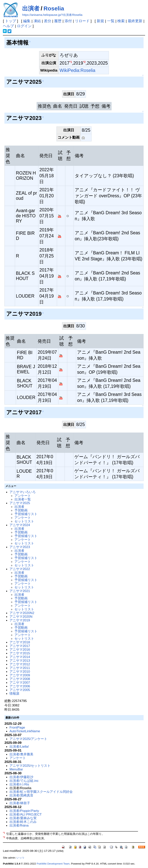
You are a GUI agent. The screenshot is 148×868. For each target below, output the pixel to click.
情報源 (14, 693)
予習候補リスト (26, 514)
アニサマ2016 (20, 650)
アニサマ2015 (20, 653)
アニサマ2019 (20, 620)
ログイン (24, 26)
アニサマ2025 (20, 503)
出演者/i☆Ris (19, 784)
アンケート (23, 496)
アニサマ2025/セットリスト (30, 766)
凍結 (37, 21)
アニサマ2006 (20, 686)
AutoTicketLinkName (25, 731)
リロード (82, 21)
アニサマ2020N (21, 617)
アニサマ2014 (20, 657)
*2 (84, 62)
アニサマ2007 (20, 682)
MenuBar (16, 769)
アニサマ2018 (20, 642)
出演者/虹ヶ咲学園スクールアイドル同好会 (41, 792)
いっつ (20, 858)
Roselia (54, 8)
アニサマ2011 (20, 668)
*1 (71, 62)
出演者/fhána (19, 825)
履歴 (58, 21)
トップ (11, 21)
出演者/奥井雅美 (21, 754)
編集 (27, 21)
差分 (48, 21)
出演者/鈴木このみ (23, 822)
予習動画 (21, 510)
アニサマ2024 (20, 525)
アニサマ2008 (20, 679)
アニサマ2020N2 (22, 613)
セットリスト (24, 521)
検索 (121, 21)
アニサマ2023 (20, 547)
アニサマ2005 (20, 690)
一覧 (111, 21)
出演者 (31, 8)
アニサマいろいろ (23, 492)
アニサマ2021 (20, 591)
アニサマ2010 (20, 671)
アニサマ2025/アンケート (28, 739)
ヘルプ (8, 26)
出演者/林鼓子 (20, 803)
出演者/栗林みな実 (23, 818)
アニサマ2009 (20, 675)
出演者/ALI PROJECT (26, 814)
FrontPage (17, 727)
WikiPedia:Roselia (77, 70)
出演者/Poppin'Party (24, 811)
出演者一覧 (23, 499)
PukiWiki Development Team (53, 864)
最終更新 (135, 21)
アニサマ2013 (20, 660)
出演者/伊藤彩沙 (21, 777)
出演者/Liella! (19, 747)
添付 (68, 21)
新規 (100, 21)
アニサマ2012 (20, 664)
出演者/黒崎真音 (21, 795)
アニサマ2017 (20, 646)
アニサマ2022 (20, 569)
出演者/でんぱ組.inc (24, 781)
